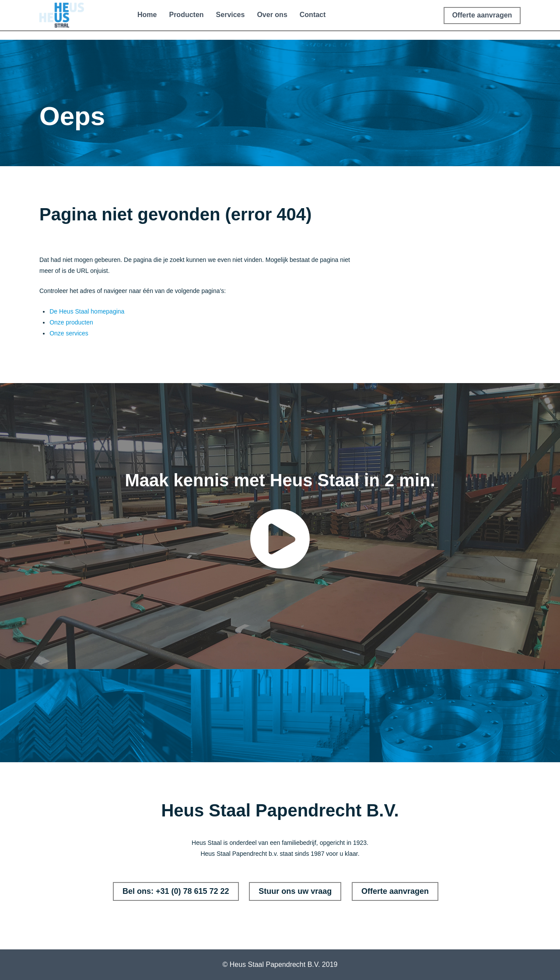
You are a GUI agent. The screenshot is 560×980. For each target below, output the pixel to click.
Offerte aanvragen (395, 891)
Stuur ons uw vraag (295, 891)
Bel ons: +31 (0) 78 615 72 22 (176, 891)
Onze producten (71, 322)
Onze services (69, 333)
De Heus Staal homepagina (87, 311)
